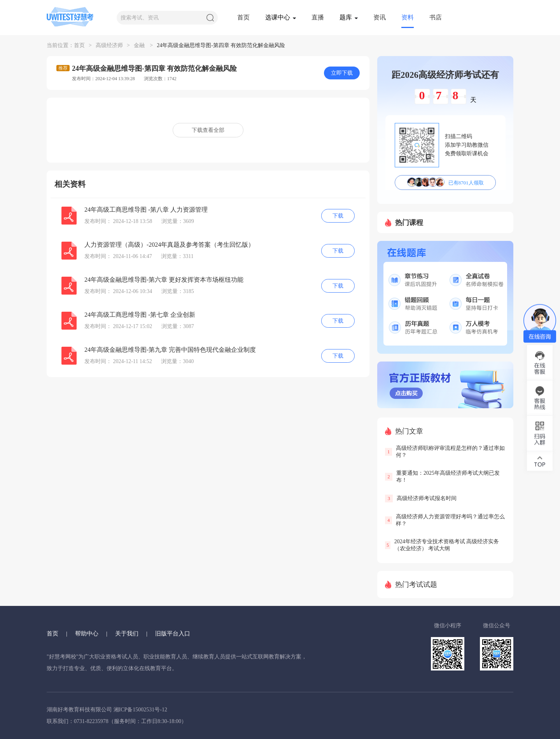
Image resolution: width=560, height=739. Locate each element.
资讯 (380, 17)
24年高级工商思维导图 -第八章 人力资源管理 (146, 210)
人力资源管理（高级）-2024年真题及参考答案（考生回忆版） (169, 245)
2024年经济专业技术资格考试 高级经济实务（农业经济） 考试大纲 (447, 545)
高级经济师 (109, 45)
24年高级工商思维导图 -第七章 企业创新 (140, 315)
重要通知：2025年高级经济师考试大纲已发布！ (448, 477)
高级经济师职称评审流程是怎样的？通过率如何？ (450, 452)
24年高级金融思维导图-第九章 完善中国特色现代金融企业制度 (170, 350)
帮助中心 (87, 634)
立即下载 (342, 73)
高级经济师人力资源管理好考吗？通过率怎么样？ (450, 520)
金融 (139, 45)
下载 (338, 216)
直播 (318, 17)
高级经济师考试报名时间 (427, 498)
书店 (436, 17)
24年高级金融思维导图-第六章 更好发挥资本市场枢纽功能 (164, 280)
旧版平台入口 (173, 634)
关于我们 (127, 634)
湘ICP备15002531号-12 (140, 710)
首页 (243, 17)
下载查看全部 (208, 130)
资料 (408, 17)
